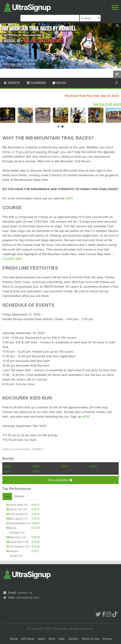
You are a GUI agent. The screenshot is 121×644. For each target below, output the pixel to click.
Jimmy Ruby (16, 505)
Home (14, 639)
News (41, 639)
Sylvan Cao (16, 509)
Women (19, 496)
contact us (25, 592)
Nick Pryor (15, 537)
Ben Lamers (16, 519)
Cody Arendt (16, 514)
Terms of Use (90, 639)
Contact (73, 639)
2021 (7, 471)
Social (59, 83)
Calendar (36, 83)
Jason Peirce (17, 542)
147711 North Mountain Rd (22, 35)
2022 (93, 466)
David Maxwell (17, 523)
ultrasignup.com (28, 597)
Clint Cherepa (17, 546)
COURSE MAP (12, 259)
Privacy (107, 639)
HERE (69, 198)
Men (7, 497)
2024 (36, 466)
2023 (65, 466)
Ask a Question (60, 480)
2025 (8, 466)
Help (61, 639)
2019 (36, 471)
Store (52, 639)
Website (12, 83)
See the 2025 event (107, 104)
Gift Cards (28, 639)
